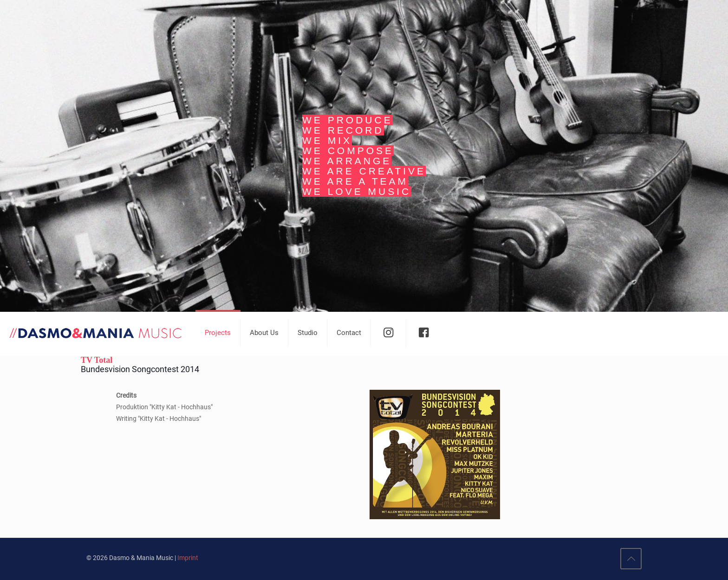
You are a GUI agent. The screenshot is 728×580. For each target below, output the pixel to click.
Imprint (188, 558)
